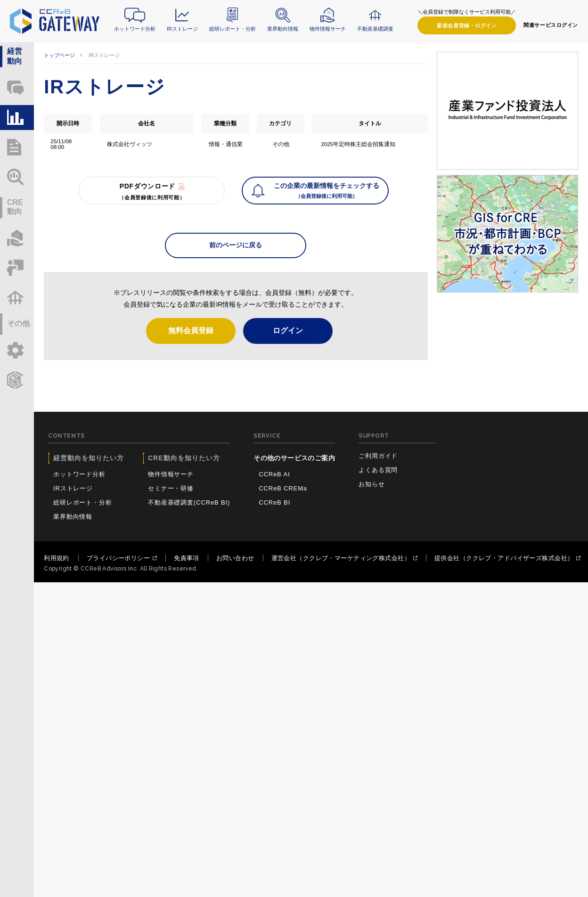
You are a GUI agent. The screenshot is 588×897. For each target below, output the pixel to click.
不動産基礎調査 (375, 29)
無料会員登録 (191, 330)
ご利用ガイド (378, 456)
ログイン (467, 26)
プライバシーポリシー (118, 558)
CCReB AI (274, 474)
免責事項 (187, 558)
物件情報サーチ (328, 29)
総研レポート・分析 (233, 29)
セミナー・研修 (171, 488)
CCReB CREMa (283, 488)
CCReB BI (274, 502)
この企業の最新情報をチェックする (327, 191)
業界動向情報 (283, 29)
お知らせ (372, 484)
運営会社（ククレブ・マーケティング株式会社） (341, 558)
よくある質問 (378, 470)
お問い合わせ (235, 558)
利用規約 (57, 558)
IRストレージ (182, 29)
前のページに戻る (236, 245)
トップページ (59, 55)
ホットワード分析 (135, 29)
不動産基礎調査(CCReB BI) (189, 502)
